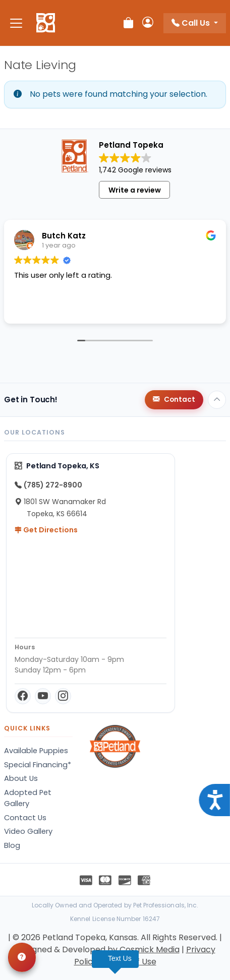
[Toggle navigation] (16, 23)
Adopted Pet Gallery (28, 798)
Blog (12, 845)
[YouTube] (43, 696)
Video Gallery (28, 831)
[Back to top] (217, 400)
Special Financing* (38, 765)
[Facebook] (23, 696)
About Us (21, 778)
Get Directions (46, 530)
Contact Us (25, 818)
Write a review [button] (135, 190)
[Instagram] (63, 696)
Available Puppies (36, 751)
